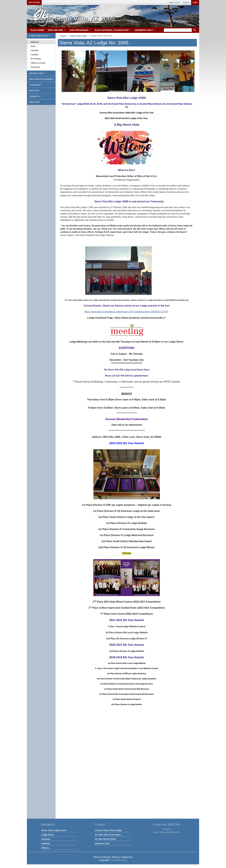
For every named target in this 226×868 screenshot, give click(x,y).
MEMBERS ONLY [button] (144, 30)
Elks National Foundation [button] (41, 79)
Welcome (35, 42)
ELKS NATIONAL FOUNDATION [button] (112, 30)
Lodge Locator (174, 2)
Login (195, 2)
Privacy (116, 857)
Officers (45, 848)
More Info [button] (34, 91)
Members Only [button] (36, 73)
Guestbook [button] (34, 85)
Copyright (104, 860)
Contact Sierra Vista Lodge (108, 830)
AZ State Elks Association (108, 835)
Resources (35, 67)
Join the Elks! (34, 2)
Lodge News (47, 835)
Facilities (35, 55)
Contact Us (127, 857)
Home (63, 36)
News (33, 46)
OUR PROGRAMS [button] (79, 30)
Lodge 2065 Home (78, 36)
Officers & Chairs (38, 63)
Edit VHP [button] (34, 102)
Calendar (35, 50)
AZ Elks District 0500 (105, 839)
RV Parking (36, 59)
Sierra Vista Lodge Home (54, 830)
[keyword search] (178, 30)
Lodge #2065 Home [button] (39, 36)
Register (186, 2)
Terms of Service (102, 857)
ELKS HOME (37, 30)
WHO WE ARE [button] (56, 30)
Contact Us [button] (35, 96)
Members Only (102, 843)
